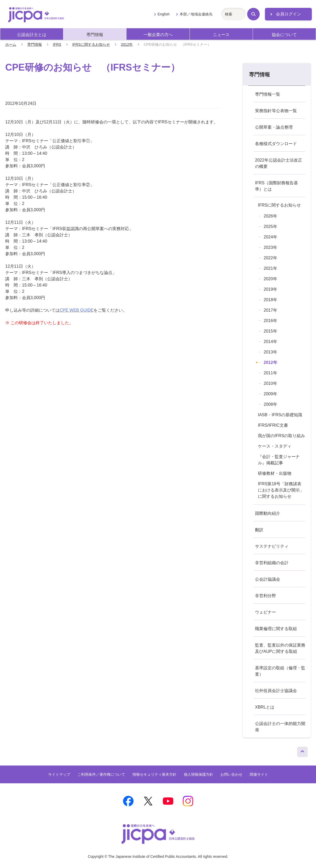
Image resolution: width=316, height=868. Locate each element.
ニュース (221, 35)
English (164, 14)
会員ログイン (289, 14)
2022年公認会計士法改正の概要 (279, 163)
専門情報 (95, 35)
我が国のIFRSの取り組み (281, 436)
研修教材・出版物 (275, 473)
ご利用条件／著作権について (101, 774)
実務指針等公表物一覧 (276, 111)
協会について (284, 35)
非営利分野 (265, 596)
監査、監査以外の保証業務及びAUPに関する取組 (280, 648)
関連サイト (259, 774)
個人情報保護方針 (198, 774)
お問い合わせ (231, 774)
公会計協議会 (268, 579)
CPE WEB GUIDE (77, 310)
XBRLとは (265, 707)
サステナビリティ (272, 546)
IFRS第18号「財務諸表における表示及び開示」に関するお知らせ (281, 490)
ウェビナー (265, 612)
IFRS (57, 44)
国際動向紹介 (268, 513)
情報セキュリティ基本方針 (154, 774)
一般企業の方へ (158, 35)
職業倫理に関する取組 (276, 629)
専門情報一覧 (268, 94)
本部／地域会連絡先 (196, 14)
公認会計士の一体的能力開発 (280, 727)
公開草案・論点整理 (274, 127)
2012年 (127, 44)
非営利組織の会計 (272, 563)
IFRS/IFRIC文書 (273, 425)
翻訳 (259, 530)
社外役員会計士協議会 (276, 691)
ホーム (11, 44)
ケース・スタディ (275, 446)
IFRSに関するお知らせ (91, 44)
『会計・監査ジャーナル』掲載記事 (279, 460)
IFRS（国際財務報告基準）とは (276, 186)
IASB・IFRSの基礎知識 (280, 415)
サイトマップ (59, 774)
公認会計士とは (32, 35)
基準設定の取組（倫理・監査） (280, 671)
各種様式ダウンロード (276, 144)
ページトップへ (302, 751)
